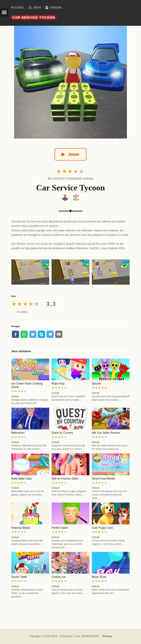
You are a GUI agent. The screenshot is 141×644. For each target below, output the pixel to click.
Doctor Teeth (19, 577)
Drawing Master (21, 528)
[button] (4, 12)
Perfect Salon (60, 528)
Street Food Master (104, 479)
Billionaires (18, 433)
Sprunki (96, 384)
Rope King (58, 384)
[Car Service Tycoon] (70, 82)
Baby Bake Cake (22, 479)
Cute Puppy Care (102, 528)
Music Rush (99, 577)
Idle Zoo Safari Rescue (106, 433)
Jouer (70, 154)
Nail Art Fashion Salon (65, 479)
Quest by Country (62, 433)
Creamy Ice (59, 577)
